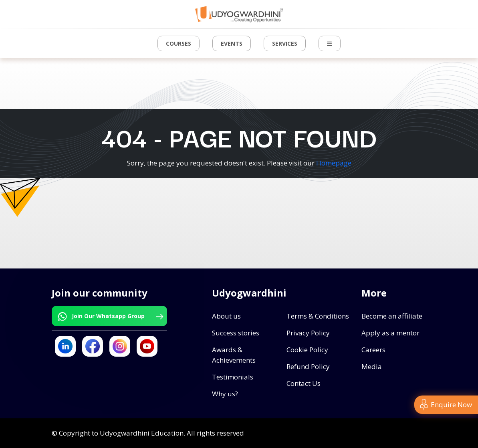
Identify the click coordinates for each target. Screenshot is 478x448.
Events (232, 43)
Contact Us (304, 383)
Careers (373, 350)
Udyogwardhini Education (142, 433)
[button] (329, 43)
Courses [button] (178, 43)
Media (372, 366)
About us (226, 316)
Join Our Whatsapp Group (110, 317)
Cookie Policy (307, 350)
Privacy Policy (308, 333)
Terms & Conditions (318, 316)
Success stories (236, 333)
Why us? (225, 394)
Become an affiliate (392, 316)
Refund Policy (308, 366)
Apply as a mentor (390, 333)
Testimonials (233, 377)
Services (285, 43)
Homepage (334, 163)
